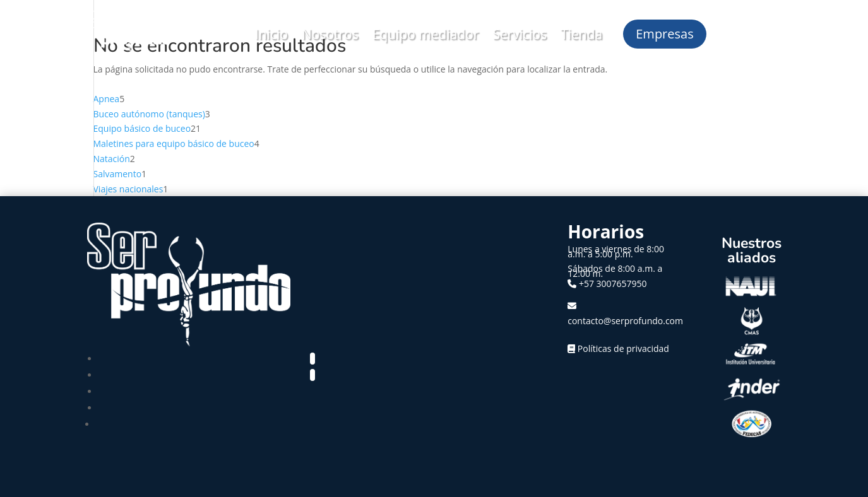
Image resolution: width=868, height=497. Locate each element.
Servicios (520, 34)
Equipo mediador (426, 34)
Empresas (664, 34)
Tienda (581, 34)
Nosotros (330, 34)
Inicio (271, 34)
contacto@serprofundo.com (625, 321)
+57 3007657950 (613, 284)
